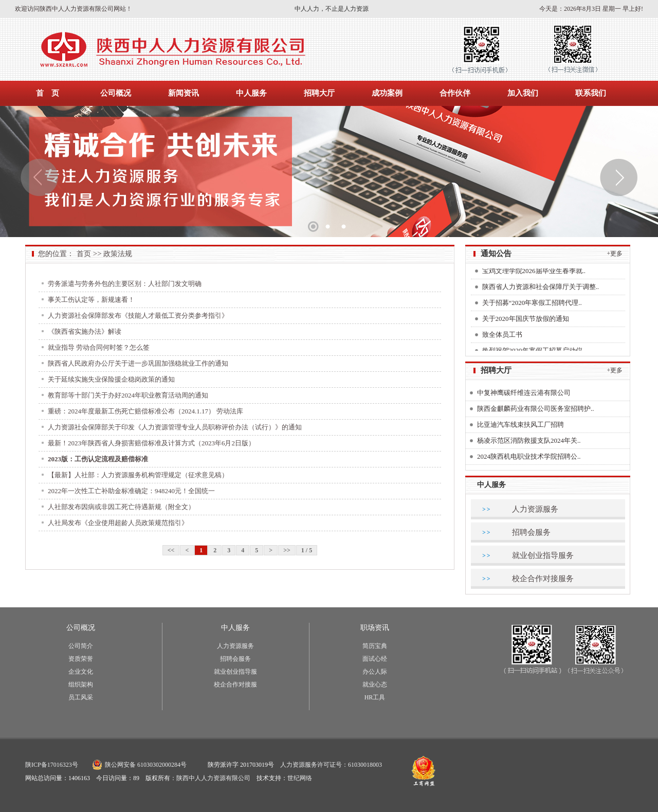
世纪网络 (300, 778)
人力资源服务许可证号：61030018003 (331, 765)
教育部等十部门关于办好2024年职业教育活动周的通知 (128, 395)
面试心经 (375, 659)
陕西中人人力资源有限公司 (213, 778)
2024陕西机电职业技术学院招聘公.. (529, 456)
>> (287, 550)
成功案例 (387, 93)
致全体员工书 (502, 337)
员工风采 (81, 697)
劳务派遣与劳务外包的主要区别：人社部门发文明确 (125, 284)
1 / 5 (307, 550)
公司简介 (81, 646)
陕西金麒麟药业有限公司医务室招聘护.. (536, 409)
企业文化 (81, 672)
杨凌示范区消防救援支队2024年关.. (529, 440)
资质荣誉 (81, 659)
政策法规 (118, 254)
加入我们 (523, 93)
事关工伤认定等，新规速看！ (91, 300)
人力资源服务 (535, 509)
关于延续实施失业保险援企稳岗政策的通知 (111, 379)
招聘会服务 (531, 532)
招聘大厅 (319, 93)
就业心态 (375, 684)
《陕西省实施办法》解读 (85, 331)
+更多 (615, 254)
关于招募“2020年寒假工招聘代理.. (532, 305)
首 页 (48, 93)
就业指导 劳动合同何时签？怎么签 (99, 347)
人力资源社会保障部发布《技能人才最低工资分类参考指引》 (138, 315)
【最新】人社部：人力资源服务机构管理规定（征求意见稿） (138, 475)
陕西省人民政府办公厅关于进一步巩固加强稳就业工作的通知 (138, 363)
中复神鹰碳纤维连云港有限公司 (524, 393)
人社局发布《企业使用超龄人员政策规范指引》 (118, 523)
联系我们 (591, 93)
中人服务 (251, 93)
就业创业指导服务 (543, 555)
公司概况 (116, 93)
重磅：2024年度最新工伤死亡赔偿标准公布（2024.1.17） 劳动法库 (145, 411)
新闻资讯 (184, 93)
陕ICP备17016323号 (52, 765)
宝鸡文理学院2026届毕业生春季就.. (534, 273)
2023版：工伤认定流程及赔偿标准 (98, 459)
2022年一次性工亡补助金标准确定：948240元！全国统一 (131, 491)
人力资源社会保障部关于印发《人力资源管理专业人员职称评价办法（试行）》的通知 (175, 427)
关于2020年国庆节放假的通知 (526, 321)
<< (171, 550)
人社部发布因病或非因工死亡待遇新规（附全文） (121, 507)
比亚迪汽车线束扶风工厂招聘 (520, 425)
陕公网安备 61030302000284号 (146, 765)
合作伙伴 (455, 93)
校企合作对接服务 (543, 579)
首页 (84, 254)
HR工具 (375, 697)
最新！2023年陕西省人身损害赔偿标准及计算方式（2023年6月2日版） (151, 443)
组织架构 (81, 684)
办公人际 (375, 672)
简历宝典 (375, 646)
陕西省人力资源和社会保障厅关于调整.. (541, 289)
